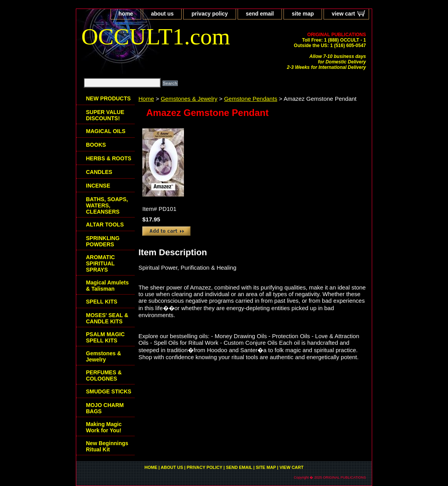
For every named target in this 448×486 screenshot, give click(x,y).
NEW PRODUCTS (108, 98)
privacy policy (209, 14)
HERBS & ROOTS (109, 158)
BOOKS (96, 145)
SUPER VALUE (105, 115)
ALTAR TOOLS (105, 225)
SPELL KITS (102, 302)
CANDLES (99, 172)
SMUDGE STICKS (109, 391)
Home (146, 99)
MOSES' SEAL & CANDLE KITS (107, 318)
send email (260, 14)
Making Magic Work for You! (104, 427)
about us (162, 14)
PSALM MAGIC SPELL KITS (105, 337)
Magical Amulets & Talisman (107, 286)
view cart (343, 14)
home (126, 14)
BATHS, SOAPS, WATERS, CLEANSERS (107, 205)
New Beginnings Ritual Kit (107, 446)
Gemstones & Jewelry (189, 99)
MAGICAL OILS (106, 131)
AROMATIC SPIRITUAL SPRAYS (100, 263)
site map (303, 14)
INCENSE (98, 186)
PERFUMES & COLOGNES (104, 375)
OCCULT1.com (156, 37)
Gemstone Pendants (251, 99)
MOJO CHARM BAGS (105, 408)
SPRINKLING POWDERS (103, 241)
